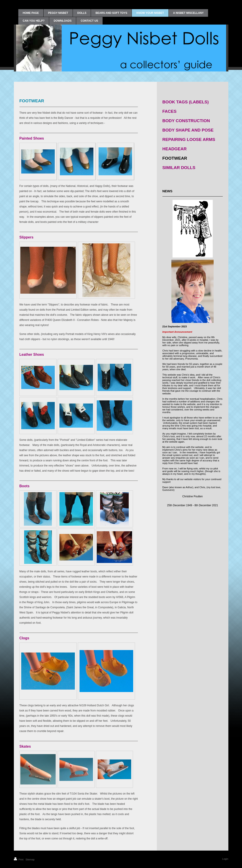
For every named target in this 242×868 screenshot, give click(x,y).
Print (19, 860)
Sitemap (30, 860)
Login (225, 859)
